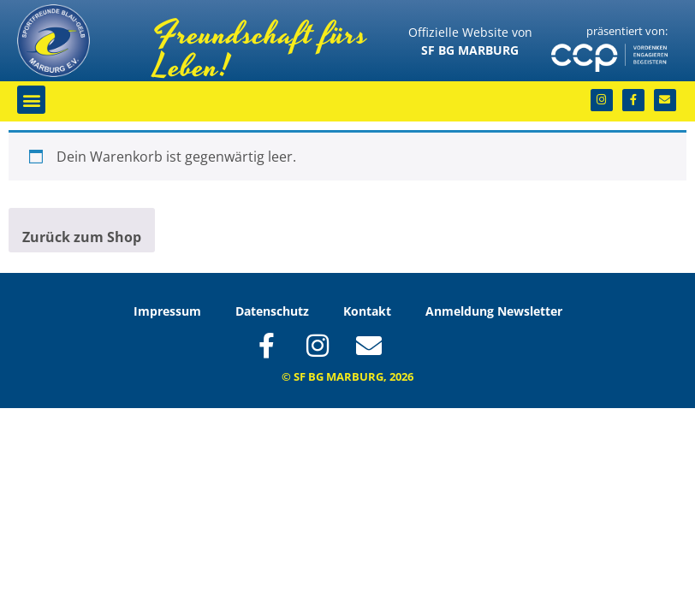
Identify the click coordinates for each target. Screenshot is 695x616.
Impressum (167, 311)
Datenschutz (272, 311)
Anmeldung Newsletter (494, 311)
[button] (31, 100)
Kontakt (367, 311)
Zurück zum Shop (82, 237)
